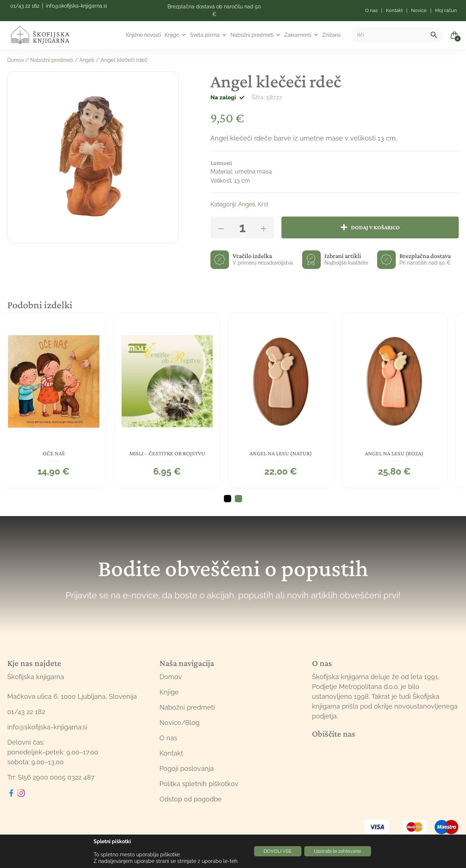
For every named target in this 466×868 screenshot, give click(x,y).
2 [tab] (238, 498)
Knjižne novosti (143, 35)
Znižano (331, 35)
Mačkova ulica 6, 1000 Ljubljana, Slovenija (72, 695)
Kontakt (171, 752)
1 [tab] (228, 498)
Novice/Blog (179, 721)
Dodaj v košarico (377, 227)
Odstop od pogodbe (191, 798)
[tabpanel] (60, 400)
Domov (17, 60)
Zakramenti (301, 35)
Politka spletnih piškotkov (199, 782)
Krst (263, 204)
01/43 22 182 (25, 6)
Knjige (175, 35)
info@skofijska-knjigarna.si (76, 6)
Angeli (91, 60)
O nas (168, 736)
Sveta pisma (208, 35)
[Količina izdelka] (242, 227)
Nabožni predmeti (256, 35)
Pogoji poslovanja (187, 767)
